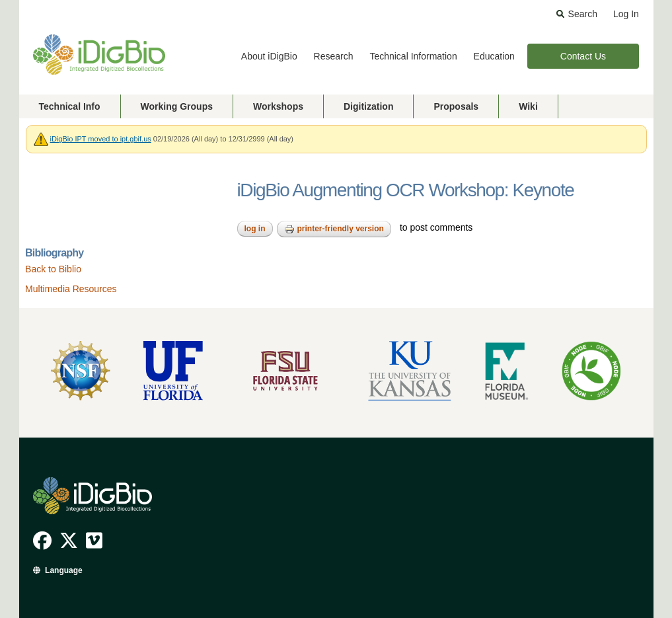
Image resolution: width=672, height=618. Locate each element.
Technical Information (413, 56)
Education (494, 56)
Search (583, 14)
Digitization (368, 106)
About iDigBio (269, 56)
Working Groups (177, 106)
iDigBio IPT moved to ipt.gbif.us (101, 139)
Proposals (456, 106)
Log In (626, 14)
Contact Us (583, 56)
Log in (255, 229)
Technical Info (70, 106)
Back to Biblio (53, 269)
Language (64, 570)
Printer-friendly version (334, 229)
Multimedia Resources (71, 289)
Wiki (528, 106)
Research (334, 56)
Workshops (278, 106)
